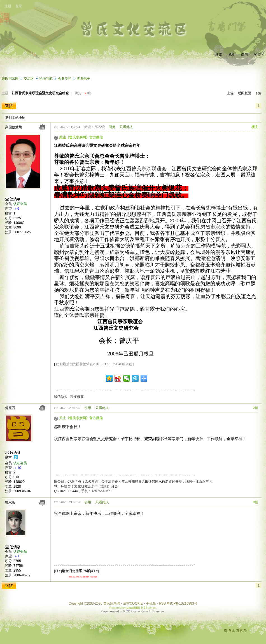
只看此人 (126, 127)
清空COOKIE (133, 603)
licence (151, 608)
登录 (19, 6)
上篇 (230, 93)
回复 (112, 127)
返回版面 (244, 93)
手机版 (151, 603)
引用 (88, 408)
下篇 (258, 93)
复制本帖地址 (15, 118)
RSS (162, 603)
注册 (8, 6)
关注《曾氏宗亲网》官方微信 (81, 137)
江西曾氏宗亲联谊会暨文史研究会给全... (42, 93)
